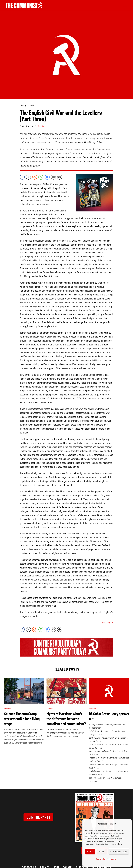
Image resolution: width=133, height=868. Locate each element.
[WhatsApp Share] (41, 177)
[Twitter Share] (28, 177)
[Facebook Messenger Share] (47, 177)
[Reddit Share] (35, 177)
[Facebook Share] (22, 177)
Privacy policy (112, 859)
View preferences (119, 852)
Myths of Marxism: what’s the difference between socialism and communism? (66, 719)
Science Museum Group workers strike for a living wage (22, 719)
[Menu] (125, 5)
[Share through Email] (53, 177)
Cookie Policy (101, 859)
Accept (90, 852)
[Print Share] (60, 177)
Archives (42, 126)
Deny (102, 852)
